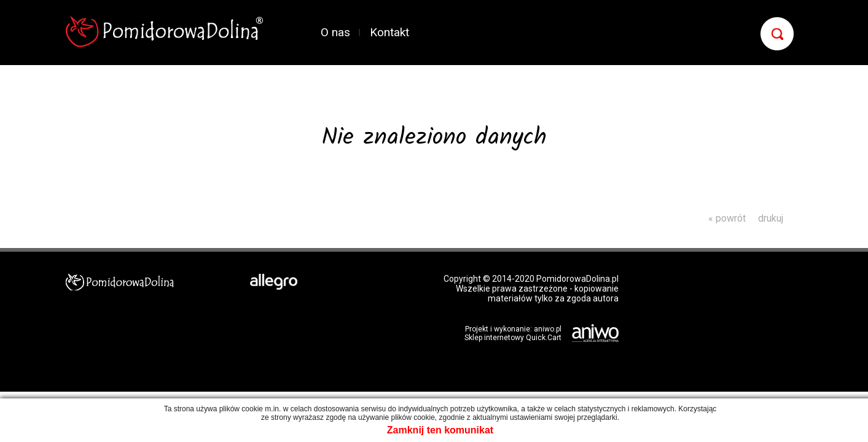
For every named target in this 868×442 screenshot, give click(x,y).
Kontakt (389, 32)
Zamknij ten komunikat (440, 430)
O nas (335, 32)
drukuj (771, 218)
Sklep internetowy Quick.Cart (513, 338)
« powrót (727, 218)
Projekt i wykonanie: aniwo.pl (513, 329)
